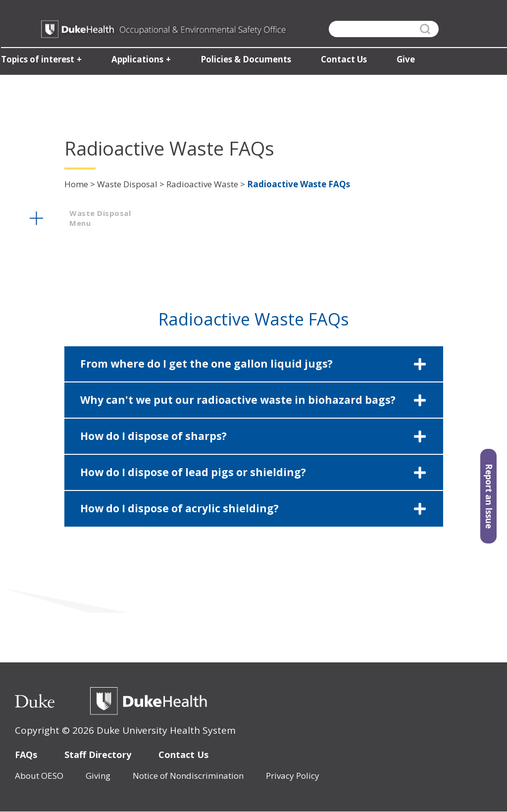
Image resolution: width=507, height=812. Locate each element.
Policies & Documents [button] (245, 60)
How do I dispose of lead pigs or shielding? (193, 472)
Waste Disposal (127, 184)
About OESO (39, 776)
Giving (98, 776)
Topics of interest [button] (37, 60)
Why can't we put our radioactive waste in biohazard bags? (238, 400)
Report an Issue (489, 496)
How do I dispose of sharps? (153, 436)
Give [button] (405, 60)
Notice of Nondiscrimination (188, 776)
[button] (254, 364)
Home (76, 184)
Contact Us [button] (343, 60)
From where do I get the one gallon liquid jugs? (206, 364)
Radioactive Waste (202, 184)
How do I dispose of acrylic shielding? (179, 508)
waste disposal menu (100, 218)
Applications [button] (136, 60)
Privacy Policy (293, 776)
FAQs (26, 755)
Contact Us (183, 755)
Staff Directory (98, 755)
